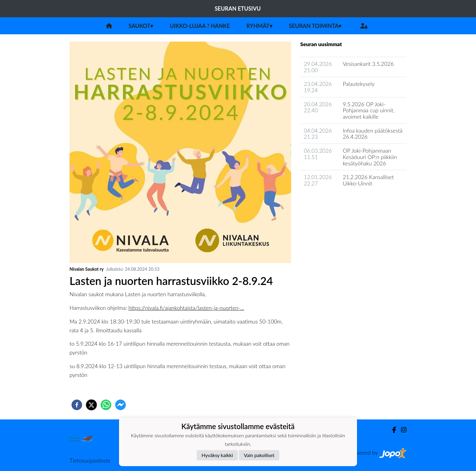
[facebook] (77, 405)
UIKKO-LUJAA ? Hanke (200, 26)
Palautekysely (359, 84)
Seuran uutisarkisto (327, 201)
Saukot (141, 26)
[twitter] (91, 405)
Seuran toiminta (315, 26)
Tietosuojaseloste (90, 460)
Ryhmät (259, 26)
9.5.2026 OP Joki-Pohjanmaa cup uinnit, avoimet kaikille (369, 110)
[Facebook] (392, 430)
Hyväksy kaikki (217, 455)
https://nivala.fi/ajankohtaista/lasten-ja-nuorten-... (186, 308)
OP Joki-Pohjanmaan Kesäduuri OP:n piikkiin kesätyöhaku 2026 (370, 157)
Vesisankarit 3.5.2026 (368, 64)
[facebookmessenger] (121, 405)
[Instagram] (401, 430)
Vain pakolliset (259, 455)
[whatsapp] (106, 405)
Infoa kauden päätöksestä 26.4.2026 (373, 134)
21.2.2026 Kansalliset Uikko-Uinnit (368, 180)
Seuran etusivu (238, 8)
